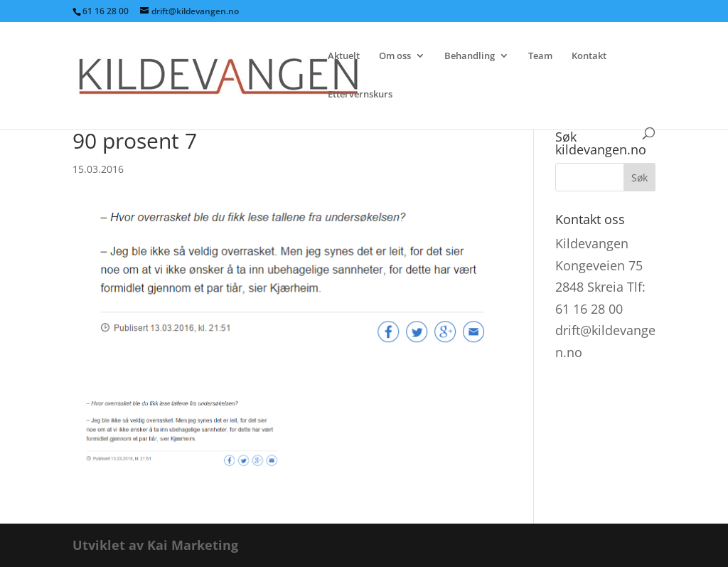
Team (540, 56)
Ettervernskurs (360, 95)
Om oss (395, 56)
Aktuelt (344, 56)
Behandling (470, 56)
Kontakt (589, 56)
